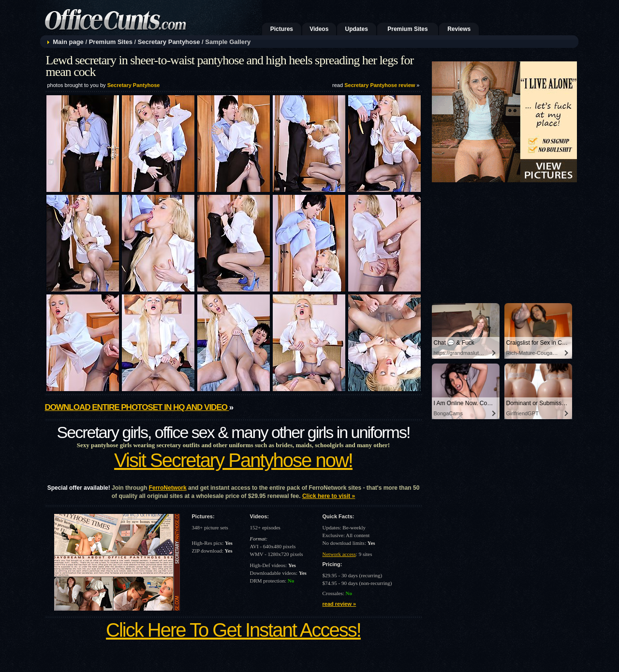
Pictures (282, 29)
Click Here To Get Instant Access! (233, 630)
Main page (68, 42)
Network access (339, 554)
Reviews (459, 29)
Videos (319, 29)
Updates (357, 29)
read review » (339, 604)
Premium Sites (407, 29)
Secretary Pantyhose (169, 42)
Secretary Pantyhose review (380, 85)
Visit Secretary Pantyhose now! (233, 460)
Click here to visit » (329, 496)
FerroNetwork (168, 488)
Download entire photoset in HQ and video (137, 407)
